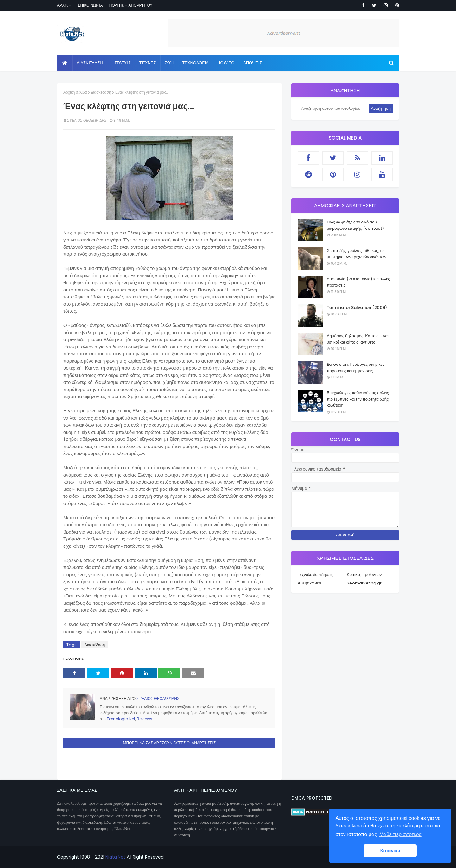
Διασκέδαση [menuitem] (90, 63)
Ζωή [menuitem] (169, 63)
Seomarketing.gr (364, 583)
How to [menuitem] (226, 63)
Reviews (145, 719)
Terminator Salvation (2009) (357, 307)
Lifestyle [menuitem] (121, 63)
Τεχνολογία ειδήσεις (315, 575)
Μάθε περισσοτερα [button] (401, 834)
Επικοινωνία (90, 5)
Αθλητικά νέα (309, 583)
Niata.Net (115, 857)
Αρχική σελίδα (75, 92)
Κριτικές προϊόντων (364, 575)
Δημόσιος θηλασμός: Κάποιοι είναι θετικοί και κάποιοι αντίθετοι (358, 339)
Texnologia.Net (121, 719)
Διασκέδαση (101, 92)
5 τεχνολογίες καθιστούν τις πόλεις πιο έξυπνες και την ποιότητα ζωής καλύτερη (358, 399)
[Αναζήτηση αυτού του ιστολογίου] (333, 109)
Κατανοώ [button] (390, 851)
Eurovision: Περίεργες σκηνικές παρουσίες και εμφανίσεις (356, 368)
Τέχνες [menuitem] (148, 63)
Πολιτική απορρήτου (131, 5)
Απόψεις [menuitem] (253, 63)
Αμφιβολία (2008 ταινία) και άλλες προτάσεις (358, 282)
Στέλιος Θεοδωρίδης (87, 120)
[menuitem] (65, 63)
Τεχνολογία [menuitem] (195, 63)
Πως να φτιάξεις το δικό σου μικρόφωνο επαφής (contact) (355, 225)
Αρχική (64, 5)
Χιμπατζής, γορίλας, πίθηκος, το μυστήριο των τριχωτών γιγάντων (357, 254)
